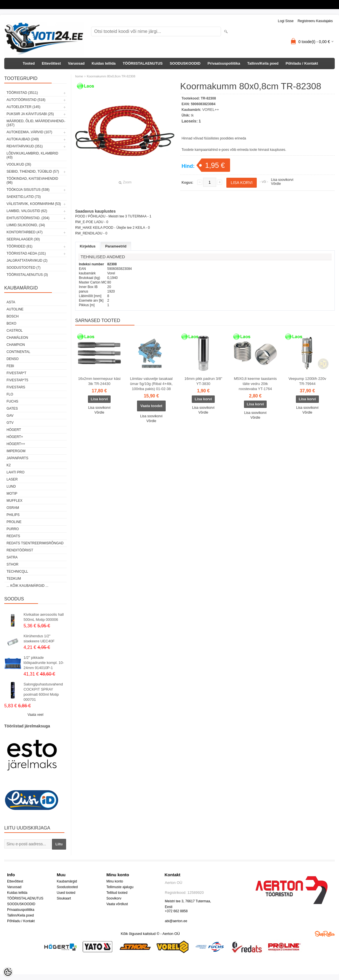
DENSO (13, 359)
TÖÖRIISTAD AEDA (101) (26, 253)
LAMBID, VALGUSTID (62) (27, 211)
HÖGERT (14, 430)
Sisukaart (64, 898)
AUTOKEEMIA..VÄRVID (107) (29, 132)
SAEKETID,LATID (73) (24, 197)
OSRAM (13, 508)
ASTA (11, 302)
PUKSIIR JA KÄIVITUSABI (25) (30, 114)
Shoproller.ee (325, 934)
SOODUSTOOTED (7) (24, 268)
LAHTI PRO (15, 472)
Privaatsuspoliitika (224, 63)
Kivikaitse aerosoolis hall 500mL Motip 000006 (44, 617)
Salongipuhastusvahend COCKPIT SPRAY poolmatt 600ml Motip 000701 (43, 692)
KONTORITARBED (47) (25, 232)
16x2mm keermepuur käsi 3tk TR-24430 (99, 381)
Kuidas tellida (104, 63)
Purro (13, 529)
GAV (10, 416)
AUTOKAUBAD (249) (23, 139)
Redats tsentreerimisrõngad (35, 543)
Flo (10, 394)
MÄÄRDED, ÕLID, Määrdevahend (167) (35, 123)
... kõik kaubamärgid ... (27, 586)
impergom (16, 451)
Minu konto (115, 881)
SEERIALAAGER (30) (23, 239)
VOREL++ (211, 110)
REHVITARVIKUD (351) (25, 146)
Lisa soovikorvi (282, 180)
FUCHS (12, 401)
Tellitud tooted (117, 893)
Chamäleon (17, 338)
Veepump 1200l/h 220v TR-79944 (307, 381)
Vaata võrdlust (117, 904)
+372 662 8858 (176, 911)
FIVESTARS (16, 387)
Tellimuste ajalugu (120, 887)
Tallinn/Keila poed (263, 63)
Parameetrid (116, 246)
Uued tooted (66, 893)
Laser (12, 479)
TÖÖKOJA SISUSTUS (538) (28, 190)
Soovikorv (114, 898)
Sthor (12, 564)
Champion (16, 345)
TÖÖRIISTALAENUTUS (143, 63)
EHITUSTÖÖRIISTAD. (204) (28, 218)
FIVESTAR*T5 (17, 380)
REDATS (13, 536)
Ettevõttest (51, 63)
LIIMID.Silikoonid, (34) (26, 225)
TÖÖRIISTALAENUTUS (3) (27, 275)
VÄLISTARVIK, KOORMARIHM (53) (34, 204)
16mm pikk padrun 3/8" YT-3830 (203, 381)
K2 (9, 465)
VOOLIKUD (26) (19, 164)
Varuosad (76, 63)
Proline (14, 522)
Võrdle (276, 184)
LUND (11, 486)
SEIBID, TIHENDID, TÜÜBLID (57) (33, 172)
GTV (10, 423)
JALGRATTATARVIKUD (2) (27, 261)
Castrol (15, 331)
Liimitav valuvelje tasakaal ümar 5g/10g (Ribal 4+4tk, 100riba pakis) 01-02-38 (151, 384)
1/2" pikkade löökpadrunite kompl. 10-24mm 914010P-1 (44, 663)
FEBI (10, 366)
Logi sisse (286, 21)
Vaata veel (35, 715)
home (79, 76)
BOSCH (13, 316)
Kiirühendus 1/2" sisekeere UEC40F (39, 639)
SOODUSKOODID (185, 63)
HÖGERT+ (15, 437)
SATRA (12, 557)
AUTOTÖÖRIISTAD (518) (26, 100)
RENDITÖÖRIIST (20, 550)
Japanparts (17, 458)
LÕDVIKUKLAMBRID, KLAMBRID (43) (32, 155)
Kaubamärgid (67, 881)
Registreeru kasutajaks (315, 21)
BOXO (11, 323)
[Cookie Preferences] (8, 972)
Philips (13, 515)
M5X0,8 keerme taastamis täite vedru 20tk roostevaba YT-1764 (255, 384)
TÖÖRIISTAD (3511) (22, 93)
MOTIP (12, 494)
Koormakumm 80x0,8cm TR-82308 (111, 76)
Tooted (29, 63)
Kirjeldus (88, 246)
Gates (12, 408)
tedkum (14, 579)
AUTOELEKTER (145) (23, 107)
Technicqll (17, 572)
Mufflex (14, 501)
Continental (18, 352)
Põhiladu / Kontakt (302, 63)
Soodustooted (67, 887)
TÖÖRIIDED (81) (19, 246)
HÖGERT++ (16, 444)
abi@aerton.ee (176, 921)
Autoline (15, 309)
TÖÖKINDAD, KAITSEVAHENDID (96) (32, 181)
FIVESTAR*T (16, 373)
